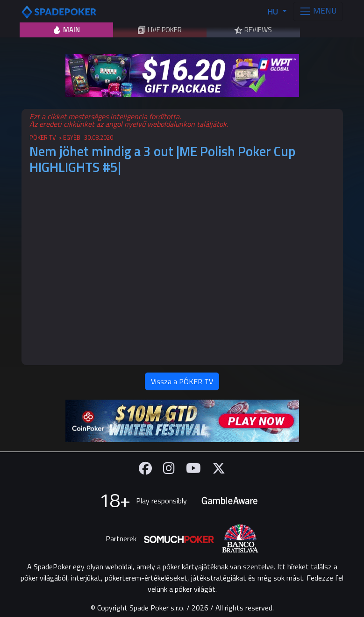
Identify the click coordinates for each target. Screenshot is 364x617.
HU (274, 11)
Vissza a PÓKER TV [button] (182, 381)
